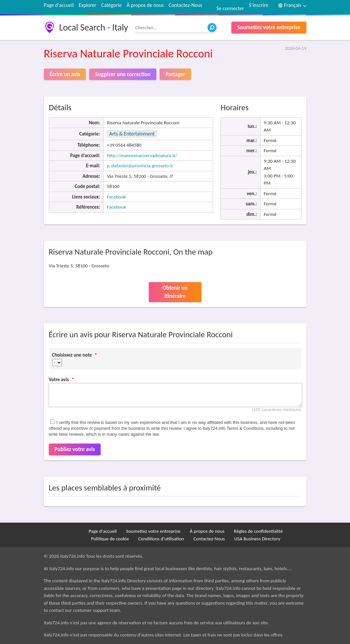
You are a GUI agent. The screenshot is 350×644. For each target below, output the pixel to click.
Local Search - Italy (94, 27)
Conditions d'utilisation (161, 539)
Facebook (116, 197)
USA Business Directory (257, 539)
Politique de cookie (110, 539)
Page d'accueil (59, 5)
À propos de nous (145, 5)
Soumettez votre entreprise (269, 27)
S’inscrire (259, 5)
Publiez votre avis (75, 449)
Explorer (87, 5)
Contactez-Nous (185, 5)
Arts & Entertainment (132, 134)
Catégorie (111, 5)
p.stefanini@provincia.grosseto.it (140, 166)
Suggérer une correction (123, 74)
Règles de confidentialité (258, 531)
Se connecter (230, 8)
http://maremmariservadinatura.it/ (142, 156)
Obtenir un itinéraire (175, 292)
